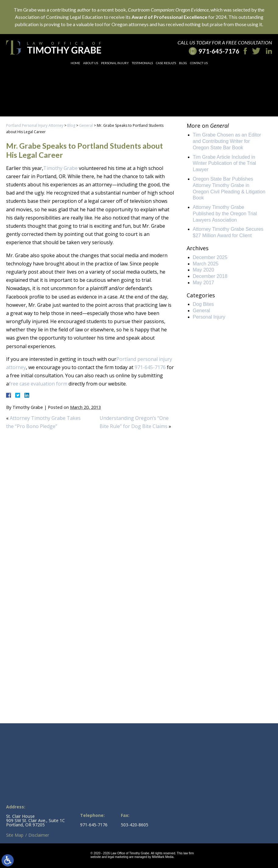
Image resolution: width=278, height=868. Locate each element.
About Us (91, 63)
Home (75, 63)
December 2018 (210, 276)
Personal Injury (115, 63)
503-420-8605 (135, 825)
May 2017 (203, 283)
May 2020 (203, 270)
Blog (183, 63)
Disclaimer (39, 835)
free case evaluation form (38, 384)
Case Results (166, 63)
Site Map (15, 835)
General (86, 125)
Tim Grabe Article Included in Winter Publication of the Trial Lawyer (224, 163)
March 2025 (206, 264)
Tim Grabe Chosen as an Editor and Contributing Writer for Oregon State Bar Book (227, 141)
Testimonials (142, 63)
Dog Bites (203, 304)
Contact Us (199, 63)
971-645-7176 (150, 367)
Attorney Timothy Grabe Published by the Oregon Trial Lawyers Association (225, 214)
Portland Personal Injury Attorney (35, 125)
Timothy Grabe (60, 168)
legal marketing (118, 857)
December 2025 (210, 257)
